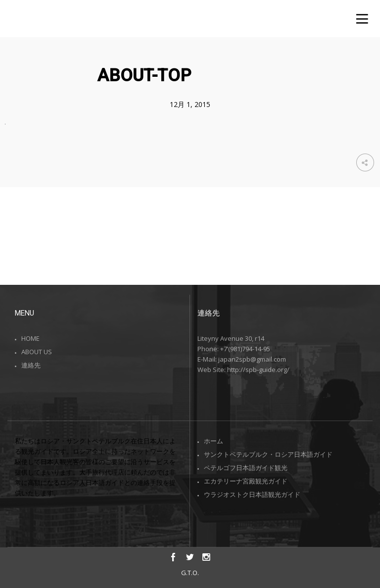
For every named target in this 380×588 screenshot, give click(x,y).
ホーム (214, 441)
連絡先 (31, 365)
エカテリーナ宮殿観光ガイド (246, 481)
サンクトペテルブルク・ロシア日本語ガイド (268, 454)
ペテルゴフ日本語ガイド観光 (246, 468)
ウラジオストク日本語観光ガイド (252, 494)
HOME (30, 338)
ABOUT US (37, 352)
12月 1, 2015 (190, 104)
